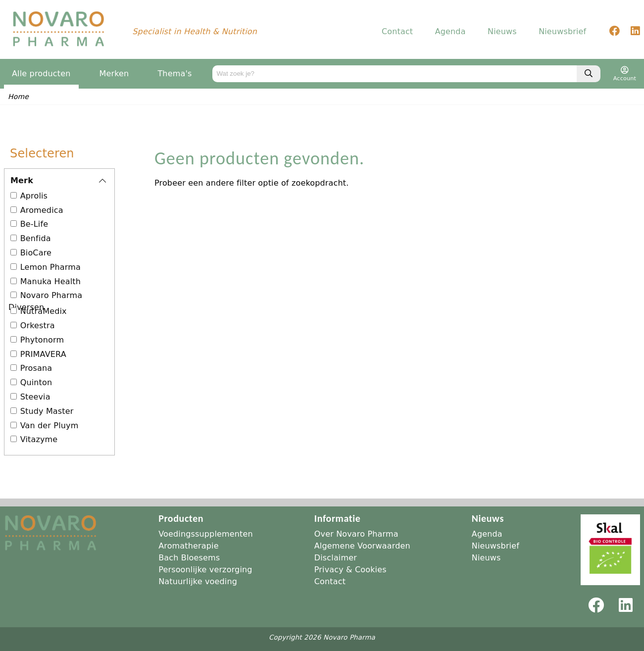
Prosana (36, 369)
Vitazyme (39, 440)
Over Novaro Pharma (356, 534)
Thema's (174, 74)
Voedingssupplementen (206, 534)
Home (18, 97)
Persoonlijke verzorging (205, 570)
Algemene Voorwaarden (362, 546)
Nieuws (502, 32)
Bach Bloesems (189, 558)
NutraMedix (44, 312)
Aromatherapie (189, 546)
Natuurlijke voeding (198, 581)
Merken (114, 74)
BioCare (36, 253)
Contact (397, 32)
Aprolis (34, 196)
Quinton (36, 383)
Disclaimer (336, 558)
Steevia (35, 397)
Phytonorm (42, 340)
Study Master (47, 412)
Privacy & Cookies (350, 570)
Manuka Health (50, 282)
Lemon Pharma (50, 268)
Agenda (450, 32)
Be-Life (34, 225)
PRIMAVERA (43, 355)
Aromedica (42, 211)
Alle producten (41, 74)
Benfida (36, 239)
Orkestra (38, 326)
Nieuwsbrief (562, 32)
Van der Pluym (50, 426)
